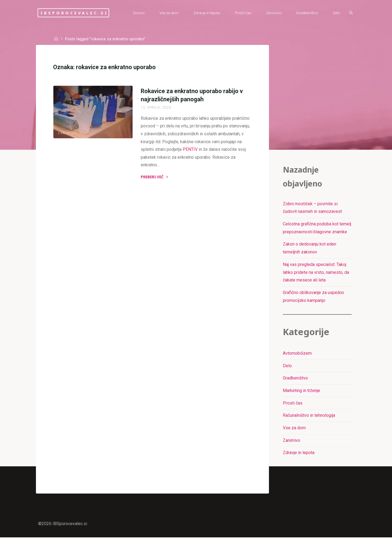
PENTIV (190, 150)
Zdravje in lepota (299, 454)
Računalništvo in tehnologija (309, 417)
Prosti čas (293, 404)
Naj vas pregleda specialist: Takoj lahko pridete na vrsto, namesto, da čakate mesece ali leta (316, 273)
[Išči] (350, 13)
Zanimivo (67, 134)
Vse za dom (294, 429)
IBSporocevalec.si (78, 13)
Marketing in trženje (301, 392)
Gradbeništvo (295, 379)
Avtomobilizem (297, 354)
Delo (287, 367)
